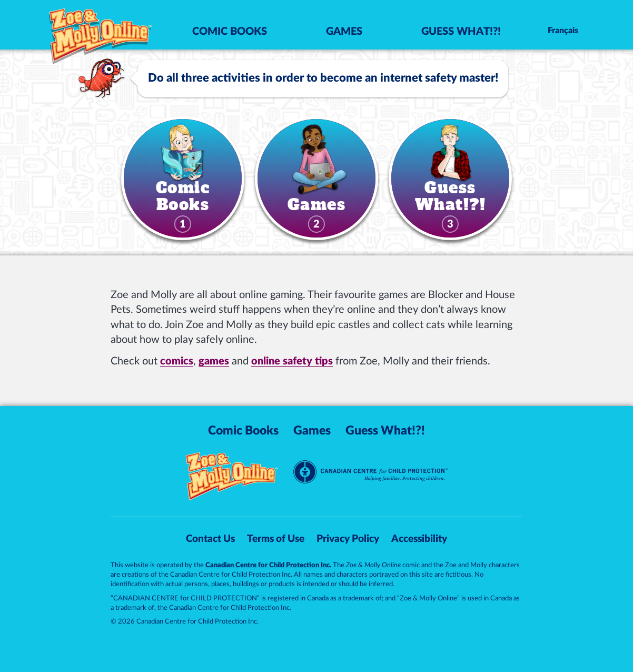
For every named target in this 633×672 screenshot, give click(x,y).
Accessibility (419, 539)
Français (563, 31)
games (214, 361)
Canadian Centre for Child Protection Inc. (268, 565)
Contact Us (210, 539)
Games (344, 32)
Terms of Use (276, 539)
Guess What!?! (461, 32)
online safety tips (292, 361)
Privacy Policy (348, 539)
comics (177, 361)
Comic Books (230, 32)
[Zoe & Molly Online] (101, 29)
